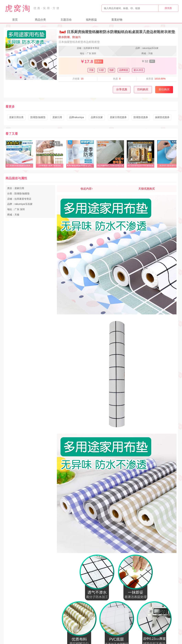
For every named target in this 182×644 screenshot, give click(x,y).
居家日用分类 (16, 117)
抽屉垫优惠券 (162, 117)
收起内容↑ (87, 189)
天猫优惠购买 (147, 189)
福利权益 (91, 20)
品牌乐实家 (97, 117)
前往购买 (164, 89)
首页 (15, 20)
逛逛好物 (117, 20)
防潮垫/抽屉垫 (38, 117)
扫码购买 (143, 89)
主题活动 (66, 20)
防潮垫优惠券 (141, 117)
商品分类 (40, 20)
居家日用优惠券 (118, 117)
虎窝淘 (18, 8)
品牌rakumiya (76, 117)
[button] (21, 77)
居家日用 (57, 117)
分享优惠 (122, 89)
